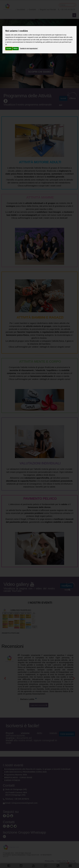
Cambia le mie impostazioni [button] (29, 49)
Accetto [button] (9, 49)
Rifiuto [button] (16, 49)
